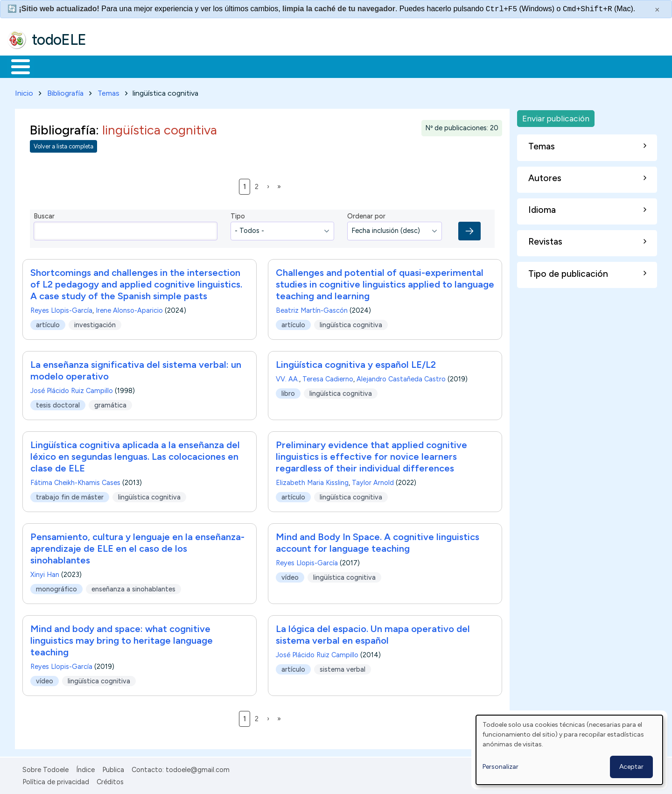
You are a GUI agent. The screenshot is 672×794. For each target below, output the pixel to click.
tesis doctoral (58, 403)
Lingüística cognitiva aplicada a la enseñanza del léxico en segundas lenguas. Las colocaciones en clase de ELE (135, 455)
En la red (220, 66)
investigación (95, 323)
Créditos (110, 780)
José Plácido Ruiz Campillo (72, 389)
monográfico (56, 587)
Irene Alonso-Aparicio (129, 309)
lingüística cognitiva (351, 323)
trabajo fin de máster (70, 495)
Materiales (52, 66)
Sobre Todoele (45, 768)
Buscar (383, 66)
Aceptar (631, 767)
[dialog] (569, 750)
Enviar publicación (556, 116)
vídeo (290, 576)
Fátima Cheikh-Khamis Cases (75, 481)
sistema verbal (343, 668)
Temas (108, 91)
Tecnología (279, 66)
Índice (85, 768)
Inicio (16, 66)
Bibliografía (65, 91)
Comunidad (341, 66)
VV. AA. (287, 377)
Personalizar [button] (500, 767)
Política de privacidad (56, 780)
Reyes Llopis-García (61, 309)
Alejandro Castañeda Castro (401, 377)
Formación (112, 66)
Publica (113, 768)
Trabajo (168, 66)
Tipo (238, 215)
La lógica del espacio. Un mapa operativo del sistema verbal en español (373, 633)
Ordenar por (366, 215)
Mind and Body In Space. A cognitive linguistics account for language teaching (378, 541)
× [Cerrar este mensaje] (657, 10)
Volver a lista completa (63, 145)
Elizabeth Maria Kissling (312, 481)
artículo (48, 323)
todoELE (59, 40)
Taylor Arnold (373, 481)
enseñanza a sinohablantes (133, 587)
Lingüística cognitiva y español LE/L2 (356, 363)
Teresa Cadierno (328, 377)
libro (288, 392)
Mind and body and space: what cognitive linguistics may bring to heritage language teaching (122, 639)
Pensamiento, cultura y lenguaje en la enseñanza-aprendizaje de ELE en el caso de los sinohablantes (137, 547)
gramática (110, 403)
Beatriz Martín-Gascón (312, 309)
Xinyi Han (45, 573)
